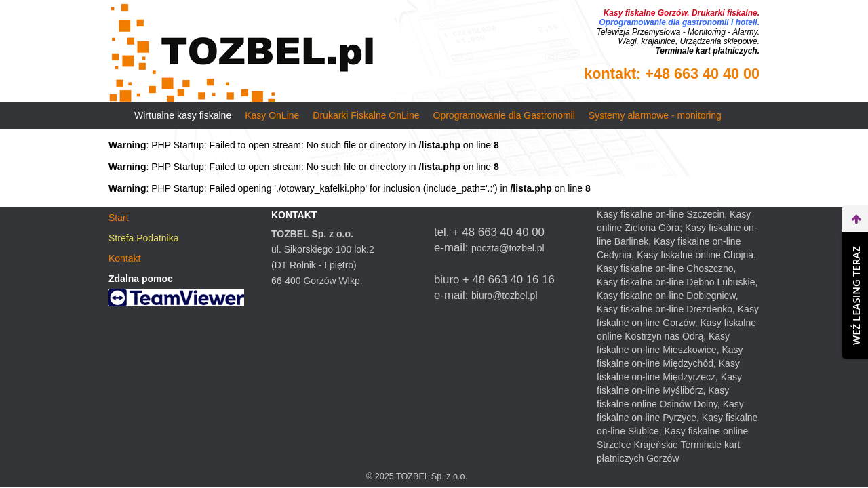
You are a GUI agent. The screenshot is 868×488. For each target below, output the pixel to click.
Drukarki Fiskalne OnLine (366, 115)
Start (119, 218)
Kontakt (124, 258)
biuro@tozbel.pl (505, 296)
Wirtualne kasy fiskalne (183, 115)
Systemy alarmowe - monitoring (655, 115)
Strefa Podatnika (144, 238)
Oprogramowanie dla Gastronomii (504, 115)
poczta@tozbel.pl (508, 248)
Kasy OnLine (272, 115)
